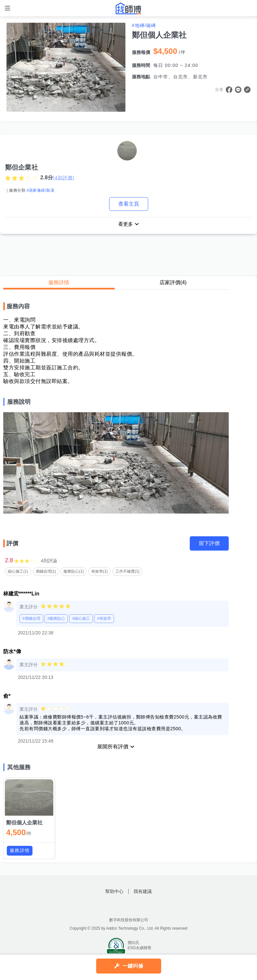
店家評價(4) (173, 283)
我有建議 (143, 892)
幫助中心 (114, 892)
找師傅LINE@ (137, 907)
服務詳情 (59, 283)
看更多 (125, 224)
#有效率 (104, 619)
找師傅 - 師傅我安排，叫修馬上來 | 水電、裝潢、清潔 (129, 8)
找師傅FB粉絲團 (121, 907)
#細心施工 (81, 619)
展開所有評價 (113, 747)
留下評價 (209, 544)
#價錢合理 (31, 619)
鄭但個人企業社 (24, 823)
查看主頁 (129, 204)
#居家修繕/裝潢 (40, 190)
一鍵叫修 (133, 966)
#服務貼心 (56, 619)
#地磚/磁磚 (144, 25)
